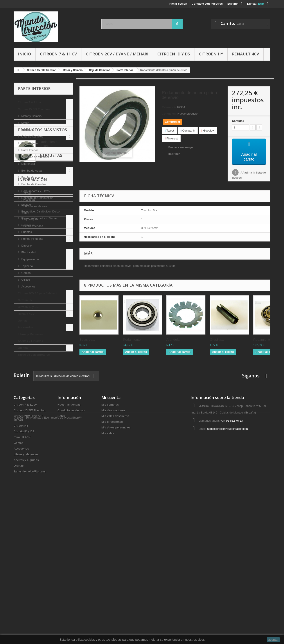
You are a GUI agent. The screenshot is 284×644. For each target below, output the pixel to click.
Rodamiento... (133, 340)
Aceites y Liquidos (30, 341)
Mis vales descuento (115, 561)
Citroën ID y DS (174, 54)
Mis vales (108, 578)
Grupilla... (217, 340)
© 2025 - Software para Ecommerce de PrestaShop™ (48, 632)
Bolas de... (87, 340)
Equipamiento (30, 259)
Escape (26, 205)
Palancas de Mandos (34, 157)
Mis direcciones (112, 566)
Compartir (188, 131)
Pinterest (171, 138)
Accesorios (28, 286)
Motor (25, 123)
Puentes (26, 232)
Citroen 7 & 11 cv (58, 54)
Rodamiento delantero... (49, 385)
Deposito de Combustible (37, 198)
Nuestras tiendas (32, 492)
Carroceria (28, 225)
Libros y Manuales (30, 334)
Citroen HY (211, 54)
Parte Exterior (30, 143)
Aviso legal (28, 466)
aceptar (273, 640)
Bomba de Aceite (32, 177)
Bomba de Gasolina (34, 184)
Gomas (26, 273)
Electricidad (28, 252)
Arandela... (174, 340)
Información (32, 447)
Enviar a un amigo (181, 147)
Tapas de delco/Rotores (34, 355)
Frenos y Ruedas (32, 239)
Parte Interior (29, 150)
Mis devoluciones (113, 555)
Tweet (169, 131)
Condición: (169, 114)
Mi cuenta (111, 542)
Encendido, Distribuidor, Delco (40, 211)
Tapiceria (27, 266)
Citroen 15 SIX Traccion (34, 109)
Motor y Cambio (31, 116)
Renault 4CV (245, 54)
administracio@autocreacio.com (227, 574)
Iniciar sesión (178, 4)
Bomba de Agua (31, 171)
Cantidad (238, 121)
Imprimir (174, 154)
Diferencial (28, 164)
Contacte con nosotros (207, 4)
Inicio (24, 54)
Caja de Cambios (32, 136)
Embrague (28, 130)
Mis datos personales (116, 572)
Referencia (169, 107)
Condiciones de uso (34, 472)
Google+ (208, 131)
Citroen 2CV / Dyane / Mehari (117, 54)
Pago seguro (29, 485)
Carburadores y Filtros (35, 191)
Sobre (25, 479)
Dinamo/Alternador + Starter (39, 218)
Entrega (26, 459)
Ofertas (23, 348)
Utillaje (25, 280)
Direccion (27, 246)
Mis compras (110, 549)
